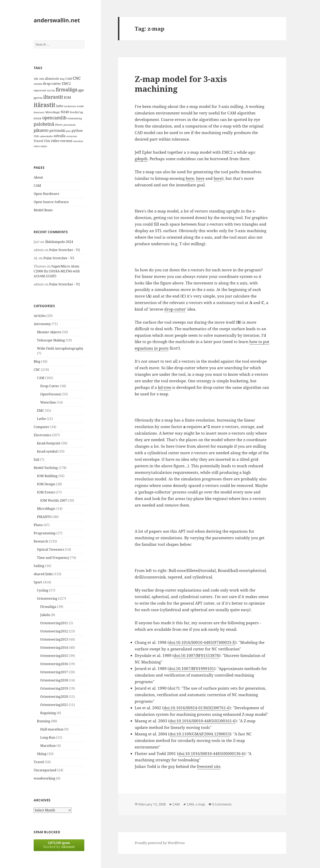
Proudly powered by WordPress (160, 843)
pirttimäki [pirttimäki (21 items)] (57, 130)
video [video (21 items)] (55, 141)
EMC (41, 411)
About (38, 177)
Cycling (43, 590)
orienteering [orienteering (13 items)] (75, 118)
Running (44, 721)
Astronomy (42, 324)
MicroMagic (46, 509)
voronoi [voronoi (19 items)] (66, 141)
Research (41, 541)
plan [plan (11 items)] (68, 131)
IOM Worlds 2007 (54, 500)
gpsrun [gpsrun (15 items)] (38, 98)
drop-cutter (175, 309)
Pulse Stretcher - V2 (65, 250)
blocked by (59, 845)
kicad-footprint (49, 443)
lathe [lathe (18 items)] (60, 106)
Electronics (42, 435)
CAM (37, 186)
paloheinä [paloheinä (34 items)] (44, 124)
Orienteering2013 (54, 639)
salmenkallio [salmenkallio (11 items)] (46, 136)
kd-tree (165, 387)
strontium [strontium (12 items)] (72, 136)
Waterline (48, 402)
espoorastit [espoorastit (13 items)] (40, 90)
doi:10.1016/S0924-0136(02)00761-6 (197, 708)
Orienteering (47, 598)
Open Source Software (51, 202)
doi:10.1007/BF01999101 (192, 669)
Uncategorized (45, 770)
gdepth (141, 159)
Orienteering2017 (54, 672)
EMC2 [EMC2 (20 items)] (66, 84)
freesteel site (209, 766)
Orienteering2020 (54, 697)
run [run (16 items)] (36, 136)
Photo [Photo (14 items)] (59, 125)
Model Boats (43, 210)
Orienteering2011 (54, 623)
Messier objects (49, 332)
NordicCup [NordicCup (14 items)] (76, 112)
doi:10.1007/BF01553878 (196, 655)
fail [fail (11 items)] (49, 91)
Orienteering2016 (54, 664)
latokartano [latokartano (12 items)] (70, 106)
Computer (42, 427)
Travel (39, 762)
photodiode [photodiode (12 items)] (70, 125)
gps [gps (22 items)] (81, 90)
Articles (40, 316)
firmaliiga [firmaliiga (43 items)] (67, 89)
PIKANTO (44, 517)
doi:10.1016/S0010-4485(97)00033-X (202, 642)
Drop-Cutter (50, 386)
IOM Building (47, 476)
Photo (38, 525)
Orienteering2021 (54, 705)
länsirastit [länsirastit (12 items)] (39, 112)
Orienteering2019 (54, 688)
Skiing (42, 754)
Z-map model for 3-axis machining (181, 84)
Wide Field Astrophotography (60, 348)
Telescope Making (51, 340)
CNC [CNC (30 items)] (77, 78)
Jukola (45, 615)
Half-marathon (52, 729)
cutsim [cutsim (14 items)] (38, 84)
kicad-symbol (47, 451)
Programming (45, 533)
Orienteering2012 (54, 631)
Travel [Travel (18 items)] (38, 141)
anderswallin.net (57, 20)
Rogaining (48, 713)
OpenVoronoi (51, 394)
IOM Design (46, 484)
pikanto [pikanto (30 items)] (41, 130)
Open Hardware (46, 194)
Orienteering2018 (54, 680)
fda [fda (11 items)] (53, 91)
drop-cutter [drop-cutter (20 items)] (52, 84)
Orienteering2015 (54, 656)
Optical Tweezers (51, 549)
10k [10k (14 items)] (36, 79)
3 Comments (222, 804)
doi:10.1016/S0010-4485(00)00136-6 (211, 754)
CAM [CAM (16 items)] (69, 79)
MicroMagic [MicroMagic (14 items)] (53, 112)
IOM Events (46, 492)
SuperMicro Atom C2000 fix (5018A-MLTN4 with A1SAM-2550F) (57, 271)
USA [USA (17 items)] (47, 141)
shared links (43, 574)
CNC (37, 370)
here (190, 178)
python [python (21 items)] (77, 130)
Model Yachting (46, 468)
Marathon (48, 746)
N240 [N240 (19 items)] (65, 112)
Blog (37, 361)
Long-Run (48, 737)
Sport (38, 582)
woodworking (44, 778)
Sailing (39, 566)
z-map (200, 804)
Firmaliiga (48, 607)
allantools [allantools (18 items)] (52, 78)
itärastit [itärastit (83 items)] (44, 105)
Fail (36, 460)
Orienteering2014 (54, 648)
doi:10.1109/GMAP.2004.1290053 (200, 734)
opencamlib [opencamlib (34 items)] (54, 118)
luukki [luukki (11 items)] (81, 106)
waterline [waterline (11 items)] (78, 141)
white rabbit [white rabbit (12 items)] (40, 146)
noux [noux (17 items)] (38, 118)
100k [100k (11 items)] (41, 79)
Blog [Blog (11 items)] (62, 79)
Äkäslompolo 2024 (59, 242)
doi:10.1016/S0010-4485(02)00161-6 (202, 721)
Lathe (41, 419)
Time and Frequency (53, 558)
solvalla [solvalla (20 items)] (60, 136)
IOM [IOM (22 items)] (67, 97)
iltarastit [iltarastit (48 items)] (53, 97)
